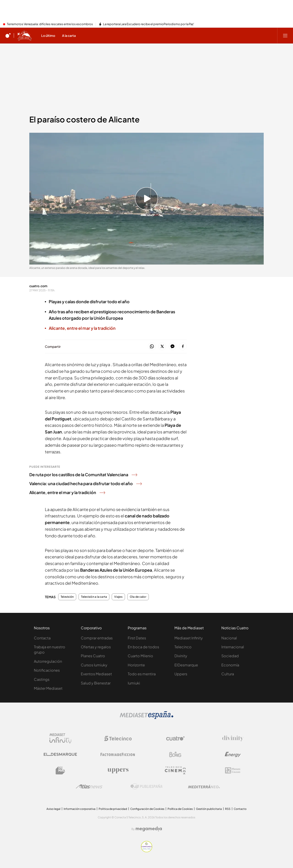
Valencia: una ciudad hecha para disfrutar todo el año (85, 483)
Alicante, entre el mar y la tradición (67, 492)
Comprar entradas (97, 638)
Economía (230, 665)
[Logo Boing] (175, 754)
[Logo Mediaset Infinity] (60, 738)
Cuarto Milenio (140, 656)
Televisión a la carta (94, 597)
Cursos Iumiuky (94, 665)
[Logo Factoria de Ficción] (118, 754)
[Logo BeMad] (60, 771)
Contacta (42, 638)
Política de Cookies (180, 809)
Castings (42, 679)
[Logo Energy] (233, 754)
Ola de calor (138, 597)
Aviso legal (53, 809)
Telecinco (183, 647)
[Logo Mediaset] (146, 718)
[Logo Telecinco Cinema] (175, 770)
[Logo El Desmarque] (60, 754)
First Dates (137, 638)
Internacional (233, 647)
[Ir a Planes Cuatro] (25, 35)
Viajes (118, 597)
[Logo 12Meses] (233, 770)
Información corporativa (80, 809)
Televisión (67, 597)
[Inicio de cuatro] (8, 35)
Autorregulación (48, 661)
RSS (228, 809)
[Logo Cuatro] (175, 738)
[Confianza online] (147, 851)
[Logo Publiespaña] (146, 787)
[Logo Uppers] (118, 771)
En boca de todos (143, 647)
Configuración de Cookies (147, 809)
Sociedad (230, 656)
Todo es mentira (142, 674)
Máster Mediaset (48, 688)
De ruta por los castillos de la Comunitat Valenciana (83, 475)
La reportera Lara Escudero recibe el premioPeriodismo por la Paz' (149, 24)
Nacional (229, 638)
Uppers (181, 674)
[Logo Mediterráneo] (204, 787)
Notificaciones (47, 670)
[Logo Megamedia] (149, 829)
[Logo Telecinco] (118, 738)
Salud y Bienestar (96, 683)
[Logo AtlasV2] (89, 786)
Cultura (228, 674)
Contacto (240, 809)
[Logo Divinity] (233, 738)
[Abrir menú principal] (285, 35)
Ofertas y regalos (96, 647)
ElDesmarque (186, 665)
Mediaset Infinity (189, 638)
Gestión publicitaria (209, 809)
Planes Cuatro (93, 656)
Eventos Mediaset (96, 674)
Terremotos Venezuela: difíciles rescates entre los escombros (50, 24)
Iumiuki (134, 683)
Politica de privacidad (113, 809)
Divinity (181, 656)
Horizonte (136, 665)
